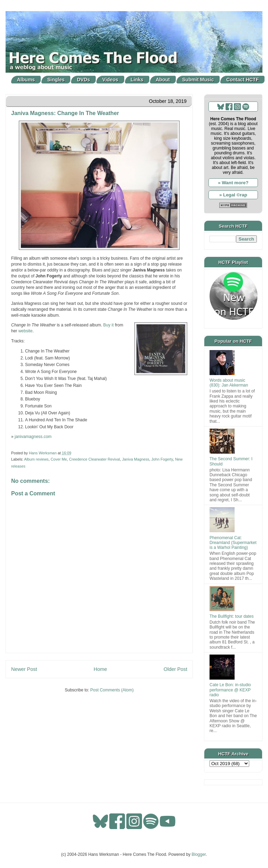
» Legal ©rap (233, 195)
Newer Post (24, 669)
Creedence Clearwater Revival (94, 459)
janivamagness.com (33, 437)
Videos (110, 80)
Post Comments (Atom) (112, 690)
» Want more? (233, 183)
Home (100, 669)
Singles (56, 80)
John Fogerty (162, 459)
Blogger (199, 854)
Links (137, 80)
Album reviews (36, 459)
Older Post (175, 669)
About (163, 80)
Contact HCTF (242, 80)
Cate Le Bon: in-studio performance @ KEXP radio (230, 690)
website (26, 331)
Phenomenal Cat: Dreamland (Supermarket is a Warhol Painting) (233, 543)
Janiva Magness (136, 459)
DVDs (83, 80)
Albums (26, 80)
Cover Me (59, 459)
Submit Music (198, 80)
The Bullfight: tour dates (232, 616)
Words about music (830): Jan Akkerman (229, 383)
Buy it (109, 325)
